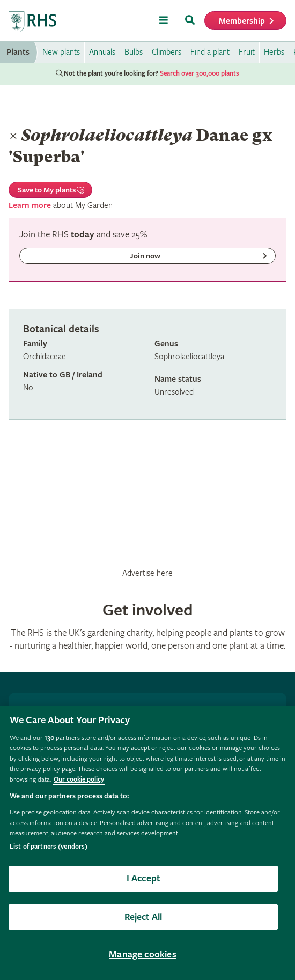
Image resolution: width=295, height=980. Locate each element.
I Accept (143, 878)
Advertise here (147, 573)
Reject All (143, 917)
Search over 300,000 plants (200, 74)
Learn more (30, 206)
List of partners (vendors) (49, 847)
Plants (18, 52)
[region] (147, 843)
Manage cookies (143, 955)
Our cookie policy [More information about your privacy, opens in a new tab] (79, 780)
